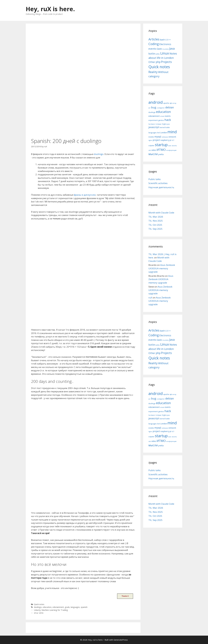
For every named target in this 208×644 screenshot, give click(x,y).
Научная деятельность (161, 187)
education (47, 607)
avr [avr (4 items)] (149, 108)
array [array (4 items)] (174, 103)
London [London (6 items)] (164, 132)
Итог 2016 (39, 613)
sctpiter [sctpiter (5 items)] (151, 145)
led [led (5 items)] (158, 133)
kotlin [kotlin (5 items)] (168, 127)
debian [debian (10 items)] (170, 107)
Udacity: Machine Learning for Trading (51, 610)
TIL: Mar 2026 (156, 217)
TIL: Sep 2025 (155, 229)
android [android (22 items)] (156, 102)
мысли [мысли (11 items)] (153, 154)
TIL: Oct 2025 (155, 225)
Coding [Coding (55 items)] (154, 44)
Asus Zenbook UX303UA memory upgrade (162, 268)
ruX (150, 298)
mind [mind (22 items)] (172, 132)
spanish (84, 607)
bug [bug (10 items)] (154, 107)
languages (75, 607)
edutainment (58, 607)
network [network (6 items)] (172, 137)
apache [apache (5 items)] (166, 103)
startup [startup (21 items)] (161, 145)
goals (67, 607)
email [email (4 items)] (162, 116)
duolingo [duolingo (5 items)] (152, 112)
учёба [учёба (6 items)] (161, 154)
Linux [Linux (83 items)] (165, 53)
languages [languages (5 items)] (153, 133)
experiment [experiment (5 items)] (153, 120)
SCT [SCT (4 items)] (173, 140)
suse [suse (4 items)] (170, 146)
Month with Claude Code (161, 213)
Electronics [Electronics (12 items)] (165, 44)
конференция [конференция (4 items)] (171, 150)
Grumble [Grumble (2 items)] (166, 49)
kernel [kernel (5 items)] (162, 127)
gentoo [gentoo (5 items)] (161, 120)
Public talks (155, 179)
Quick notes (39, 604)
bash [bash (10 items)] (162, 40)
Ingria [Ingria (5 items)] (164, 124)
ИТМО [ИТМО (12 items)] (161, 150)
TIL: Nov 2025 (156, 221)
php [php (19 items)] (158, 62)
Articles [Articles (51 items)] (154, 39)
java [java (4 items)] (168, 124)
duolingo (99, 154)
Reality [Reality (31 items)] (153, 72)
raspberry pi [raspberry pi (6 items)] (166, 140)
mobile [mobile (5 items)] (151, 137)
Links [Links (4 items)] (158, 54)
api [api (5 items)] (171, 103)
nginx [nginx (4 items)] (150, 140)
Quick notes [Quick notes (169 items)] (159, 67)
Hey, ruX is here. (50, 9)
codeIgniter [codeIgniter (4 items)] (161, 108)
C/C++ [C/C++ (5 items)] (168, 40)
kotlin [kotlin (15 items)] (152, 54)
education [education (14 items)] (163, 112)
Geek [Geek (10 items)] (159, 49)
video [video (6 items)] (154, 150)
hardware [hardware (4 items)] (152, 124)
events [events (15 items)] (152, 49)
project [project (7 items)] (156, 140)
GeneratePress (121, 640)
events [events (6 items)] (168, 116)
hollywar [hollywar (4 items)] (159, 124)
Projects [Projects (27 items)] (166, 62)
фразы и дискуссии (85, 195)
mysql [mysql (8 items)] (158, 137)
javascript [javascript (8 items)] (154, 127)
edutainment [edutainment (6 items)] (154, 116)
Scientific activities (158, 183)
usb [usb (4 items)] (150, 150)
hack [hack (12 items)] (168, 120)
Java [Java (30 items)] (172, 48)
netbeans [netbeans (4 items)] (165, 137)
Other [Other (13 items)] (152, 62)
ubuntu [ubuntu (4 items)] (174, 146)
